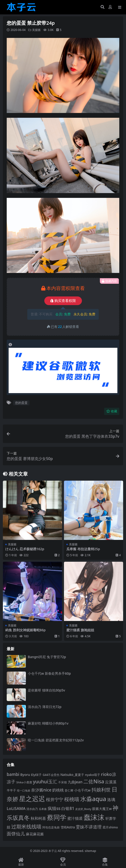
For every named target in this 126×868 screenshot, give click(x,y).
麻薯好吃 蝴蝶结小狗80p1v (48, 723)
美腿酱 (36, 30)
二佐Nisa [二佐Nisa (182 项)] (94, 781)
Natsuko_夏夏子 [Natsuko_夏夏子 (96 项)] (72, 775)
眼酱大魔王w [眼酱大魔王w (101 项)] (102, 809)
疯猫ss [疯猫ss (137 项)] (54, 808)
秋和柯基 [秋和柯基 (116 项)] (38, 818)
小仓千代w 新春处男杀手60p (49, 673)
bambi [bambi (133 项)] (13, 774)
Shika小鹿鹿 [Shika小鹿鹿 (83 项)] (24, 782)
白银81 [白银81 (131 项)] (68, 808)
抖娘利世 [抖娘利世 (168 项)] (101, 790)
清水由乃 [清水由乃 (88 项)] (32, 809)
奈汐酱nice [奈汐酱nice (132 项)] (41, 790)
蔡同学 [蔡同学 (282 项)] (57, 817)
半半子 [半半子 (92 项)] (11, 790)
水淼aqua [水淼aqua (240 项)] (93, 799)
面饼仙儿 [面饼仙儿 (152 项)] (16, 834)
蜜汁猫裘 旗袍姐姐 (80, 630)
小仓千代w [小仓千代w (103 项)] (82, 790)
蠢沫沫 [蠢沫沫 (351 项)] (94, 817)
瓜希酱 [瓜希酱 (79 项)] (43, 809)
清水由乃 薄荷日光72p (45, 707)
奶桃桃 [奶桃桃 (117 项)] (58, 790)
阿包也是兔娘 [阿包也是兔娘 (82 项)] (51, 827)
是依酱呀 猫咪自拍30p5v (46, 690)
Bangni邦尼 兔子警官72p (47, 657)
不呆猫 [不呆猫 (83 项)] (63, 782)
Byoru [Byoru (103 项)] (25, 775)
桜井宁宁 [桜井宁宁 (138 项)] (55, 799)
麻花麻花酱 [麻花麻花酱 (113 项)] (35, 834)
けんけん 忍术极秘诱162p (25, 549)
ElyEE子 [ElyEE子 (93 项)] (36, 775)
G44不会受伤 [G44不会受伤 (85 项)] (51, 775)
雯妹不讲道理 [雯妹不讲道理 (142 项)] (89, 827)
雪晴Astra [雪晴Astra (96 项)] (68, 827)
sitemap (90, 851)
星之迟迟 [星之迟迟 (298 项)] (32, 799)
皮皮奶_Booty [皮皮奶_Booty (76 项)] (83, 809)
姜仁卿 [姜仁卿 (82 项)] (69, 790)
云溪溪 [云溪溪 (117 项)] (111, 782)
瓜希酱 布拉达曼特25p (83, 549)
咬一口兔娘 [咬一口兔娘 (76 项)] (24, 791)
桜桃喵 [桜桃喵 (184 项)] (72, 799)
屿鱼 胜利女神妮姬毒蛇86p (25, 630)
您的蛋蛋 (21, 403)
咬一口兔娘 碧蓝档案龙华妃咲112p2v (56, 740)
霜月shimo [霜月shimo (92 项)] (110, 827)
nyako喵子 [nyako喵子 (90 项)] (93, 775)
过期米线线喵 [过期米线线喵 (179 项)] (26, 826)
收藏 (112, 411)
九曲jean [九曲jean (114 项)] (75, 782)
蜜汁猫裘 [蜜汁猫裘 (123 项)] (75, 818)
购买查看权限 (63, 301)
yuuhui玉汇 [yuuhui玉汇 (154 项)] (45, 782)
